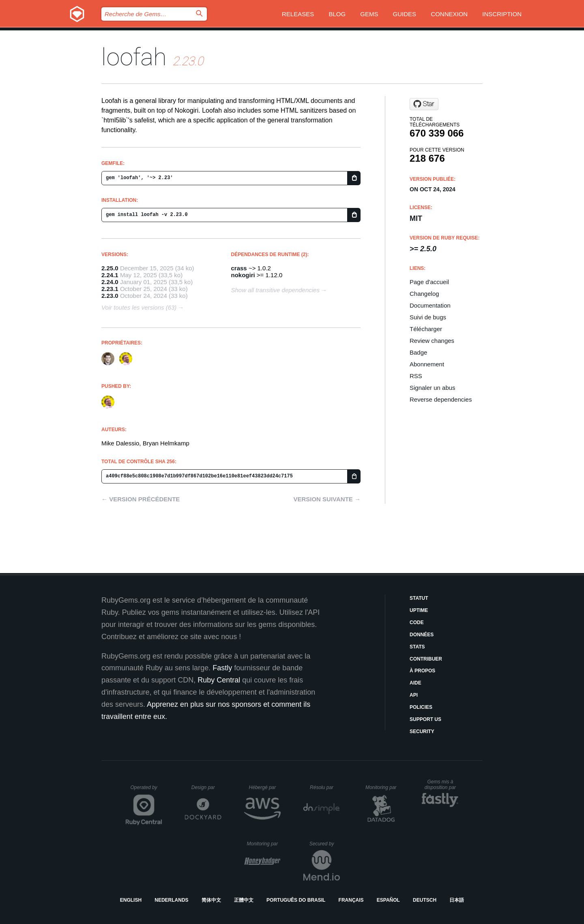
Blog (337, 14)
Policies (421, 707)
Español (388, 900)
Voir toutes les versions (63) (139, 307)
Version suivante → (327, 499)
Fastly (222, 668)
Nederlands (171, 900)
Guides (405, 14)
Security (422, 731)
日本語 (457, 900)
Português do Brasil (296, 900)
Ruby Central (219, 680)
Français (351, 900)
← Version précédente (141, 499)
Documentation (430, 305)
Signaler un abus (433, 388)
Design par (206, 787)
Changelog (424, 294)
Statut (419, 598)
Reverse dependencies (441, 399)
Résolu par (325, 787)
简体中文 (211, 900)
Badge (418, 352)
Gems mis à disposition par (442, 785)
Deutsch (425, 900)
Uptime (419, 610)
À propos (422, 671)
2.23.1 (110, 289)
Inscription (502, 14)
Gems (369, 14)
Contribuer (426, 659)
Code (417, 622)
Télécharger (426, 329)
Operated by (146, 790)
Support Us (425, 719)
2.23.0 (110, 296)
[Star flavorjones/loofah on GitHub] (424, 104)
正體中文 (244, 900)
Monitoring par (382, 787)
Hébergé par (265, 787)
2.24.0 (110, 282)
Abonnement (427, 364)
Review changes (432, 341)
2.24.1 (110, 275)
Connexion (449, 14)
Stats (417, 647)
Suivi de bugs (428, 317)
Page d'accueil (429, 282)
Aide (415, 683)
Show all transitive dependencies (275, 290)
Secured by (325, 844)
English (131, 900)
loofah (134, 57)
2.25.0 (110, 268)
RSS (416, 376)
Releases (298, 14)
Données (422, 635)
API (414, 695)
